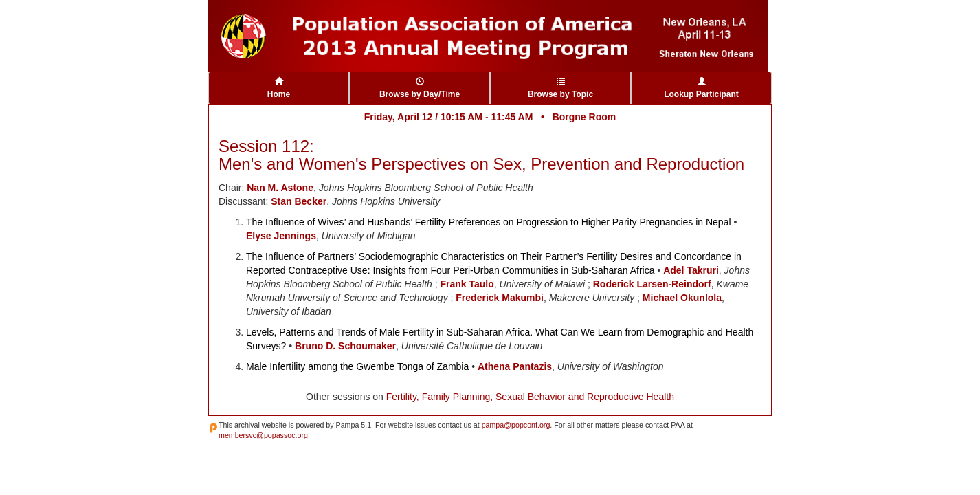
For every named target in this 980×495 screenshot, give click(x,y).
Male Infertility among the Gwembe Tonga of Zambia (357, 366)
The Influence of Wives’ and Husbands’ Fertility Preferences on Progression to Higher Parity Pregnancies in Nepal (489, 222)
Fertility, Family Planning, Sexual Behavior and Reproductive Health (530, 397)
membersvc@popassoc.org (263, 435)
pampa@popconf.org (516, 425)
